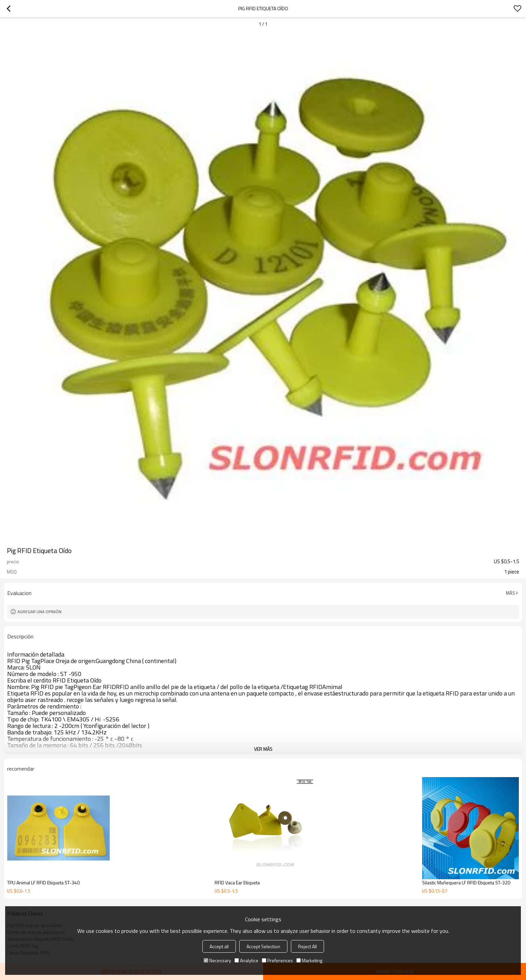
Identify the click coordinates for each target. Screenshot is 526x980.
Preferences (277, 960)
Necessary (217, 960)
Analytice (246, 960)
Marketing (309, 960)
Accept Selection (263, 946)
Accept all (219, 946)
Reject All (307, 946)
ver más (263, 749)
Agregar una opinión (39, 612)
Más (510, 593)
